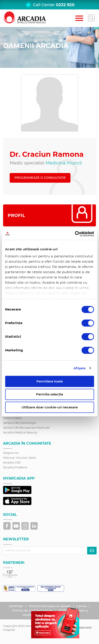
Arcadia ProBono (15, 467)
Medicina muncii (64, 163)
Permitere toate (50, 381)
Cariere (82, 606)
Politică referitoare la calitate (50, 606)
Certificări (16, 606)
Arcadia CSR (12, 462)
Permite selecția (49, 394)
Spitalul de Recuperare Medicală (26, 428)
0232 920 (65, 5)
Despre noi (11, 453)
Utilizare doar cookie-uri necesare (50, 407)
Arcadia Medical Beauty (20, 432)
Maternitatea (12, 418)
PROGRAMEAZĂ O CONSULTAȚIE (40, 178)
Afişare (80, 368)
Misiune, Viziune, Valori (20, 458)
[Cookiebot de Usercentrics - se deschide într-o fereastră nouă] (75, 234)
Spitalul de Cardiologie (20, 423)
